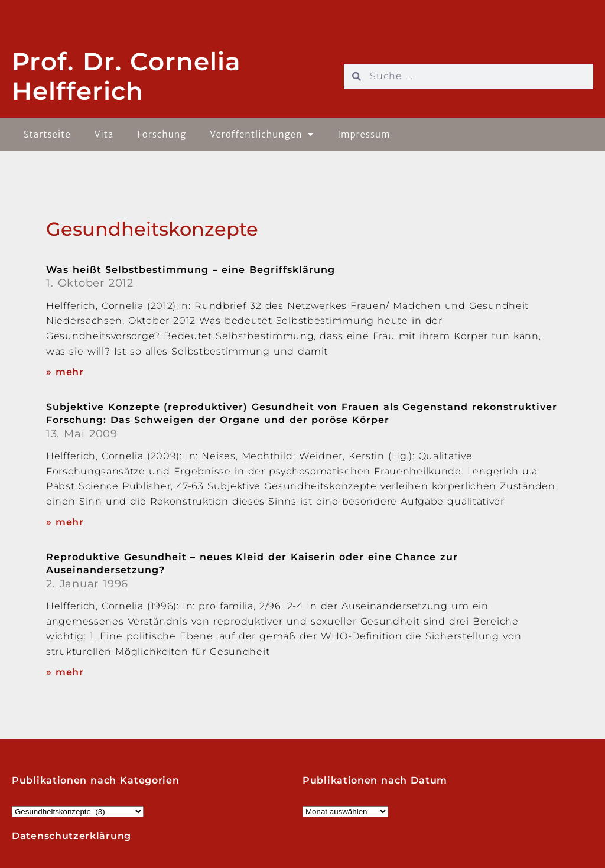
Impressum (364, 134)
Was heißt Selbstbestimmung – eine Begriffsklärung (191, 270)
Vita (104, 134)
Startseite (47, 134)
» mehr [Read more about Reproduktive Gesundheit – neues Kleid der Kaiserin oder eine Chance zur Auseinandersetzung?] (65, 672)
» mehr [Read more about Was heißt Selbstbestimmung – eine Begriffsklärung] (65, 372)
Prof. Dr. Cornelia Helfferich (126, 76)
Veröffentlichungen (262, 134)
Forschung (162, 134)
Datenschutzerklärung (71, 836)
